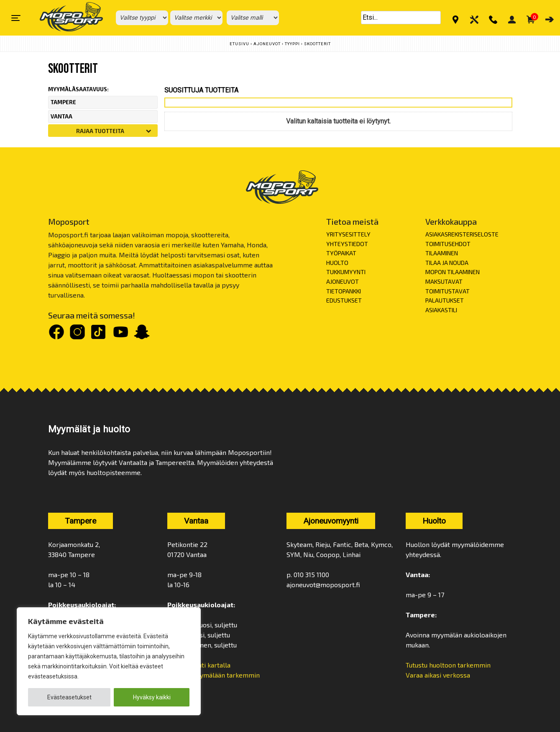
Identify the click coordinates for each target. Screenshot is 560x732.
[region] (109, 661)
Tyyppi (292, 44)
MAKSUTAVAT (444, 281)
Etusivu (239, 44)
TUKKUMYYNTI (346, 272)
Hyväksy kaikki (152, 697)
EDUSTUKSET (344, 300)
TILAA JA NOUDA (447, 263)
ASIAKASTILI (441, 310)
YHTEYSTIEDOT (347, 244)
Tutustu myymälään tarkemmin (214, 675)
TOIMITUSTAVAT (447, 291)
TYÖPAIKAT (341, 253)
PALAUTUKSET (445, 300)
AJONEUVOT (343, 281)
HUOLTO (337, 263)
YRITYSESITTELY (348, 234)
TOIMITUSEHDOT (448, 244)
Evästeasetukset (69, 697)
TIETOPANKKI (344, 291)
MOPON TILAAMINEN (453, 272)
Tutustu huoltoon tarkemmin (448, 665)
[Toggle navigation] (16, 18)
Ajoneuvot (267, 44)
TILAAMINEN (442, 253)
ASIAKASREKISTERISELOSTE (462, 234)
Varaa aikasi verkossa (438, 675)
